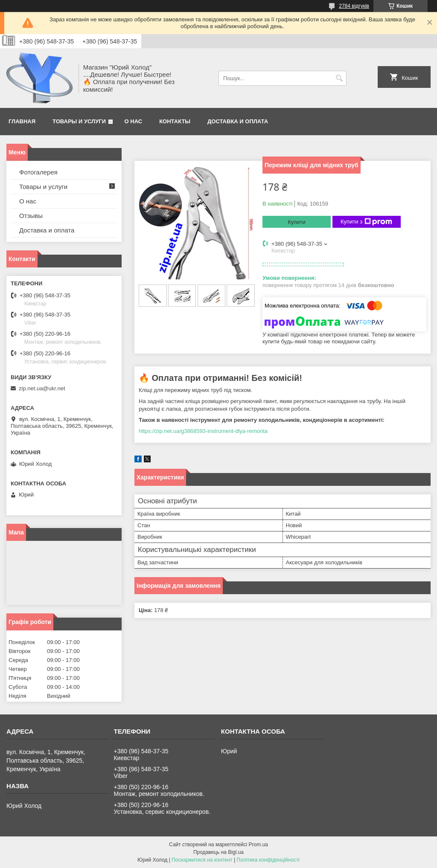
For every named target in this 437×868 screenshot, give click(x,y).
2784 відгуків (354, 6)
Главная (22, 121)
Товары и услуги (79, 121)
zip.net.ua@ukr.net (42, 388)
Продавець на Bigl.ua (218, 852)
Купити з (366, 222)
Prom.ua (258, 845)
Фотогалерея (38, 172)
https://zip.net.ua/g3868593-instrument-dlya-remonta (203, 431)
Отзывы (31, 216)
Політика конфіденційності (268, 860)
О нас (134, 121)
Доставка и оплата (238, 121)
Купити (297, 222)
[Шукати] (339, 78)
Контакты (175, 121)
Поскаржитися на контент (202, 860)
